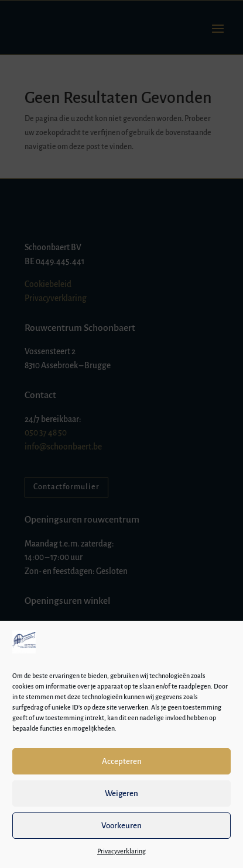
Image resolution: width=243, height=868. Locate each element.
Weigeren (121, 793)
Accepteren (122, 761)
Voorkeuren (121, 826)
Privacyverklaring (121, 851)
